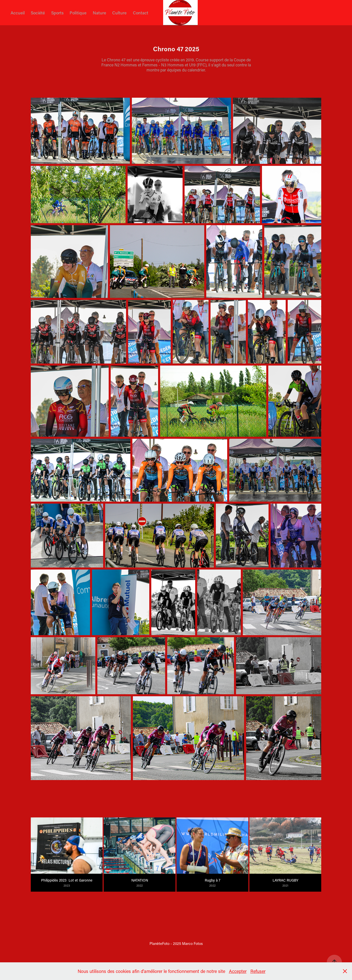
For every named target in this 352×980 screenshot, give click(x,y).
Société (38, 13)
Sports (57, 13)
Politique (78, 13)
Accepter (238, 971)
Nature (99, 13)
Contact (141, 13)
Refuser (258, 971)
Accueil (18, 13)
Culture (119, 13)
